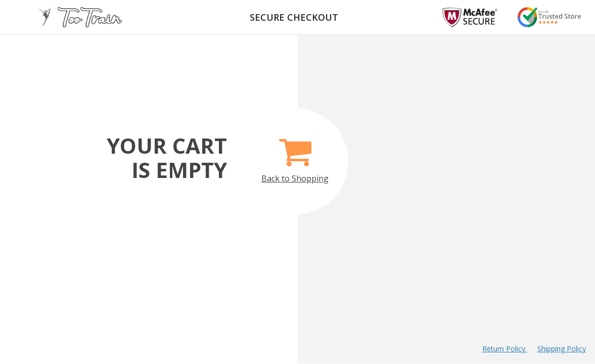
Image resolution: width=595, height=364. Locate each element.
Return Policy (505, 349)
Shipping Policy (562, 349)
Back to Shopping (295, 155)
